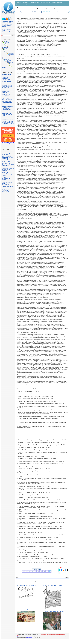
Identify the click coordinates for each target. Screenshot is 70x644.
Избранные (25, 2)
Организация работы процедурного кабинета (8, 91)
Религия (5, 58)
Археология (6, 42)
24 (29, 571)
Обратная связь (7, 29)
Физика (8, 61)
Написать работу (7, 32)
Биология (6, 43)
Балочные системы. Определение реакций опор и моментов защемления (8, 189)
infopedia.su (19, 637)
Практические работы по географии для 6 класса (8, 165)
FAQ (3, 31)
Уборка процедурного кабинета (6, 179)
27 (38, 571)
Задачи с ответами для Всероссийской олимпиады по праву (8, 123)
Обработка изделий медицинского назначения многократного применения (7, 109)
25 (32, 571)
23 (26, 571)
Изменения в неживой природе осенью (7, 174)
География (9, 45)
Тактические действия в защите (53, 586)
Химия (12, 65)
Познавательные (45, 2)
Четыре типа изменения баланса (8, 119)
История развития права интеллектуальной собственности (53, 611)
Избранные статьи (7, 23)
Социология (7, 59)
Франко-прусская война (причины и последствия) (7, 86)
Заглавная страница (8, 21)
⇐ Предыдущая (37, 12)
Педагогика (4, 57)
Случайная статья (7, 24)
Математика (10, 52)
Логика (6, 50)
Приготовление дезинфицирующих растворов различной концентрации (7, 77)
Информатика (5, 47)
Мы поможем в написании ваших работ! (8, 143)
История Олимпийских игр (25, 610)
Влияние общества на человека (7, 154)
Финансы (11, 64)
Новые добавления (8, 28)
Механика (11, 54)
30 (47, 571)
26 (35, 571)
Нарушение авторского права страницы (47, 634)
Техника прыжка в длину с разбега (27, 586)
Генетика (8, 44)
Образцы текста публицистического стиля (8, 114)
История (5, 49)
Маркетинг (8, 51)
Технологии (8, 60)
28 (41, 571)
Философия (11, 63)
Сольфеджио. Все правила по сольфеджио (7, 183)
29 (44, 571)
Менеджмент (11, 53)
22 (23, 571)
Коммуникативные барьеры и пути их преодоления (7, 103)
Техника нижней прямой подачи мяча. (8, 82)
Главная (18, 2)
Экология (4, 67)
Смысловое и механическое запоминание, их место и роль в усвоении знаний (7, 97)
